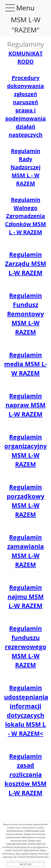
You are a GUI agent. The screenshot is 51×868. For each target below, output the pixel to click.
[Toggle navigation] (20, 8)
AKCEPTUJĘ (26, 864)
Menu (25, 8)
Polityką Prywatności (37, 857)
